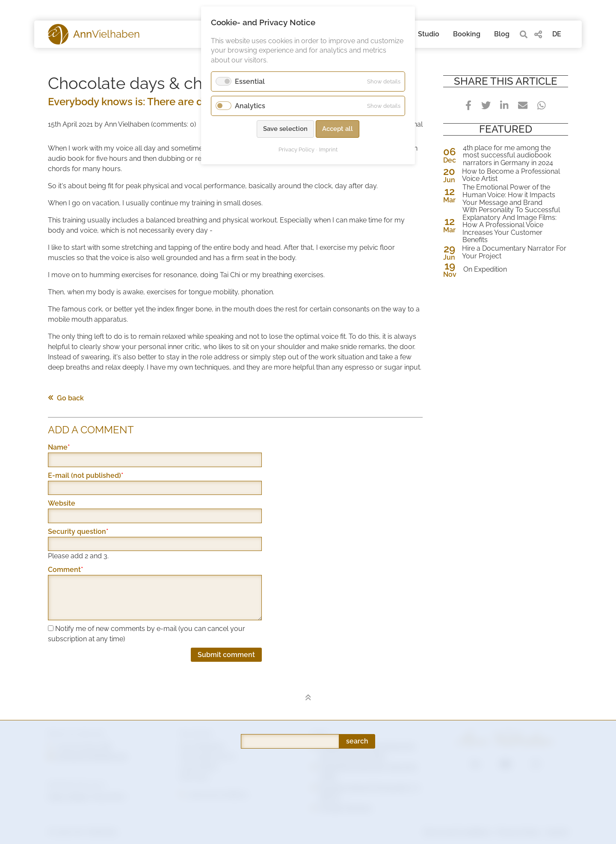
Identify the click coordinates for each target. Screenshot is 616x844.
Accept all (338, 129)
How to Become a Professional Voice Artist (511, 175)
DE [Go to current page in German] (557, 34)
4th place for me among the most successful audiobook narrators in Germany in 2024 (508, 155)
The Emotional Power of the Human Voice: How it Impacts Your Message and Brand (509, 195)
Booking (467, 34)
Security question (78, 532)
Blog (502, 34)
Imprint (328, 150)
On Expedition (485, 269)
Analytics (250, 106)
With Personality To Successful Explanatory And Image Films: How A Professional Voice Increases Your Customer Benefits (511, 225)
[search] (524, 34)
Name (65, 447)
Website (62, 503)
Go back (66, 398)
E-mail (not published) (86, 476)
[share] (538, 34)
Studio (429, 34)
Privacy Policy (296, 150)
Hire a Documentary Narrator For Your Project (514, 252)
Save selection (285, 129)
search (357, 653)
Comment (65, 570)
